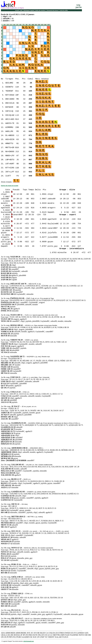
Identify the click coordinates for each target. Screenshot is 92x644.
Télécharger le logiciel (29, 10)
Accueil (17, 10)
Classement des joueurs (53, 10)
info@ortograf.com (29, 641)
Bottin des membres (40, 10)
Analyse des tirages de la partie (10, 186)
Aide (21, 10)
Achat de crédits (64, 10)
